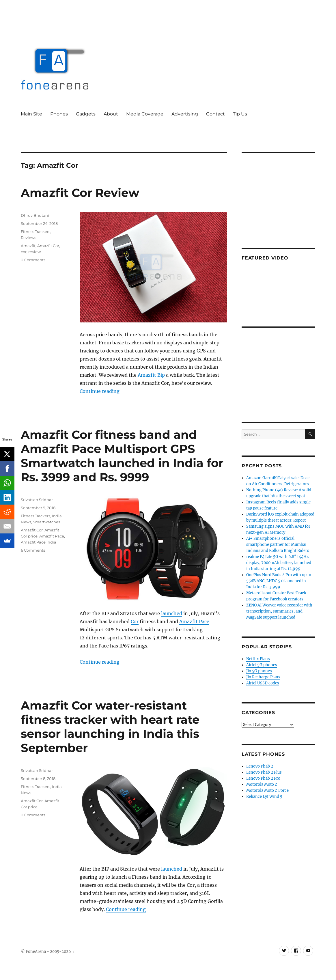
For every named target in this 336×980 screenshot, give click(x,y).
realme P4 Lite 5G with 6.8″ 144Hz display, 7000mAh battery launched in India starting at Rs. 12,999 (279, 563)
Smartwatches (46, 522)
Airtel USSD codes (263, 683)
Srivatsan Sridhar (37, 500)
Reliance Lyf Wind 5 (264, 797)
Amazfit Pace (194, 621)
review (34, 252)
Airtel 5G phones (262, 665)
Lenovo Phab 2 (260, 766)
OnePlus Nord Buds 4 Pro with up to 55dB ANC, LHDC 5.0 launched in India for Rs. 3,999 (279, 581)
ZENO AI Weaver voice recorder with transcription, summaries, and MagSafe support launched (279, 611)
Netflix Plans (258, 659)
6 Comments (33, 550)
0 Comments (33, 260)
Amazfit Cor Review (80, 193)
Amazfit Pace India (39, 542)
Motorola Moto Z (262, 784)
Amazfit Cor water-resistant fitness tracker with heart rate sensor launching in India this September (110, 727)
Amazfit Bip (151, 375)
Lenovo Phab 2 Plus (264, 772)
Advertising (185, 114)
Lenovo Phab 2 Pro (263, 778)
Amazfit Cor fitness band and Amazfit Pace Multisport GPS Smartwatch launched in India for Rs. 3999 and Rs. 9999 (122, 456)
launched (172, 613)
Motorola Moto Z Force (267, 790)
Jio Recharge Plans (263, 677)
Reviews (28, 238)
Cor (135, 621)
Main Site (31, 114)
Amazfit (28, 246)
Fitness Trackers (36, 232)
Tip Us (240, 114)
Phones (59, 114)
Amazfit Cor (48, 246)
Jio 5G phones (259, 671)
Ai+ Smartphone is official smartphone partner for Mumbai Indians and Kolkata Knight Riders (278, 545)
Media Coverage (145, 114)
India (57, 516)
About (111, 114)
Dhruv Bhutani (35, 215)
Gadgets (86, 114)
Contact (215, 114)
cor (24, 252)
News (26, 522)
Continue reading (100, 391)
